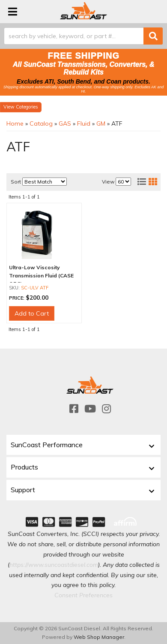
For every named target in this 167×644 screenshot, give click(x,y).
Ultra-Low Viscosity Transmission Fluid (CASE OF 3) (41, 275)
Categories (27, 107)
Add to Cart (32, 313)
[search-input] (74, 36)
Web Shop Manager (99, 637)
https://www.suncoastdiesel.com (54, 565)
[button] (83, 36)
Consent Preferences (83, 595)
